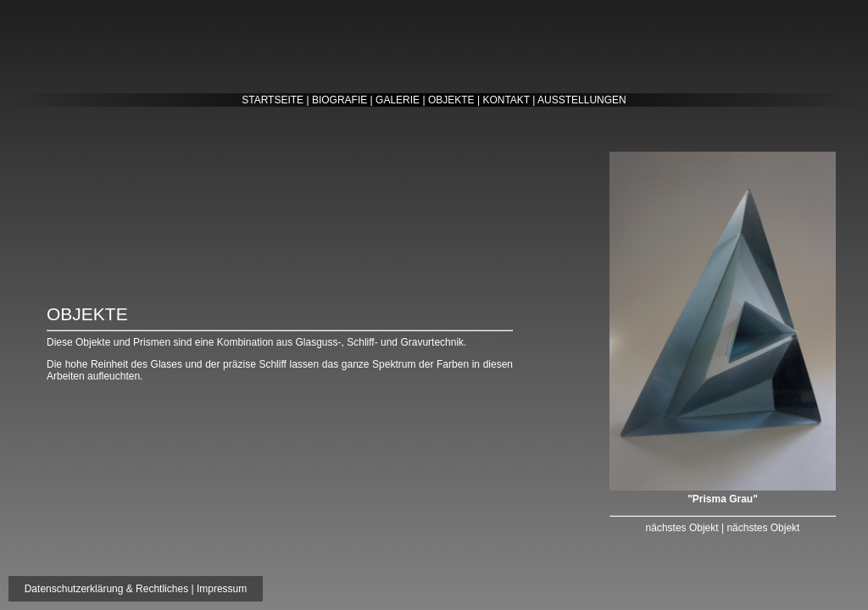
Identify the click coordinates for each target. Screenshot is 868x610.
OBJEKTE (451, 100)
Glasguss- (319, 342)
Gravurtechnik (432, 342)
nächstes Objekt (682, 528)
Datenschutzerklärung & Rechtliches (106, 589)
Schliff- (362, 342)
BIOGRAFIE (339, 100)
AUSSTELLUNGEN (582, 100)
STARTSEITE (273, 100)
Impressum (222, 589)
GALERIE (398, 100)
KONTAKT (506, 100)
